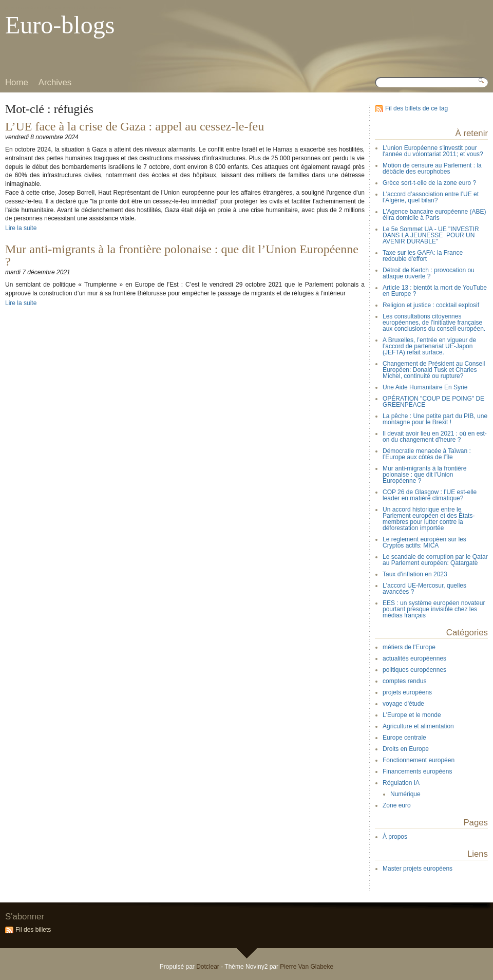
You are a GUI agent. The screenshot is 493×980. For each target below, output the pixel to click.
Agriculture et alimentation (418, 726)
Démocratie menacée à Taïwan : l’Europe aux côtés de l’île (427, 454)
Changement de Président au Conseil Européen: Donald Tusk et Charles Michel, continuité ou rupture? (434, 370)
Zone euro (397, 805)
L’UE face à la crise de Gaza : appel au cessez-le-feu (135, 126)
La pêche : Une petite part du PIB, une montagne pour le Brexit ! (435, 419)
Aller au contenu (23, 7)
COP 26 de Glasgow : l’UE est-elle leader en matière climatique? (430, 495)
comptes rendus (404, 681)
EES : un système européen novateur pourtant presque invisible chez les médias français (434, 609)
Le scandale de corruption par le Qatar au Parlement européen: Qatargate (435, 560)
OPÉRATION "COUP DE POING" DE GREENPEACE (433, 402)
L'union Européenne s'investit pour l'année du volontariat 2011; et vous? (433, 151)
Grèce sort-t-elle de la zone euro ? (429, 183)
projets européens (407, 692)
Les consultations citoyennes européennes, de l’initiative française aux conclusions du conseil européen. (434, 323)
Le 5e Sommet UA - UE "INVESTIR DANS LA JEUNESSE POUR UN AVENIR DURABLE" (431, 235)
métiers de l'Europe (409, 647)
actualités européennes (414, 658)
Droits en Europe (406, 749)
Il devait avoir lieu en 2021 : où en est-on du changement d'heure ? (435, 437)
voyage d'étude (403, 704)
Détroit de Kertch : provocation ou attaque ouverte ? (429, 273)
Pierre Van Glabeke (307, 967)
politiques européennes (414, 670)
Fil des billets (33, 930)
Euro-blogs (60, 25)
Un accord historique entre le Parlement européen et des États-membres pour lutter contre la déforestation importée (429, 519)
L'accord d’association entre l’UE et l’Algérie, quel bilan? (431, 197)
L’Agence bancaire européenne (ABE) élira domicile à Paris (434, 215)
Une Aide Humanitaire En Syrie (425, 387)
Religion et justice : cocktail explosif (431, 305)
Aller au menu (60, 7)
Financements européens (417, 771)
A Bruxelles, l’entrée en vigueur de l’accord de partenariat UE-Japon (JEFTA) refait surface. (429, 346)
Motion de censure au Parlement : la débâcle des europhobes (432, 168)
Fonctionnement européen (419, 760)
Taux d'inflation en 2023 (415, 574)
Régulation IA (401, 783)
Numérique (405, 794)
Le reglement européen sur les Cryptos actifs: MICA (424, 542)
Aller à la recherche (100, 7)
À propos (395, 837)
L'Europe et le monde (412, 715)
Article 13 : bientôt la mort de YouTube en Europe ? (435, 291)
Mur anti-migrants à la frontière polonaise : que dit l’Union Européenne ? (182, 255)
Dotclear (208, 967)
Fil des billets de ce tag (416, 108)
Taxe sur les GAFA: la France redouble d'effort (423, 256)
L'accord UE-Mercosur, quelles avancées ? (424, 589)
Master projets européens (418, 869)
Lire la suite (21, 228)
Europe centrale (404, 738)
